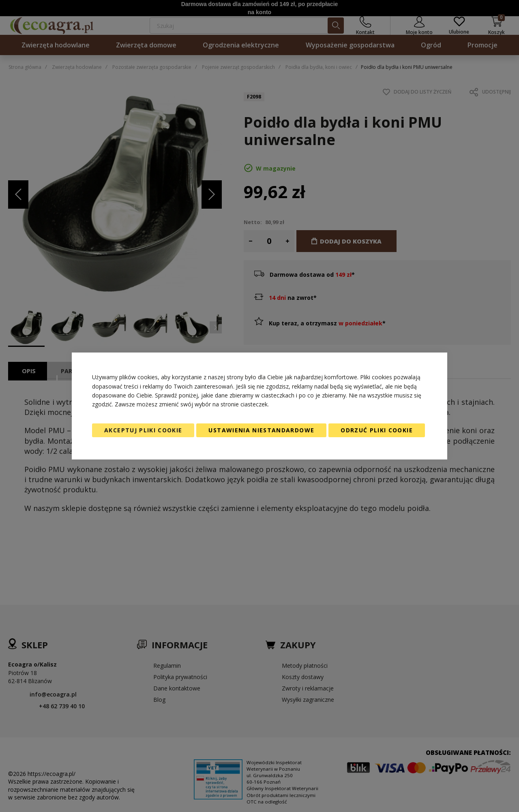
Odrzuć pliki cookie (377, 430)
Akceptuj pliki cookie (143, 430)
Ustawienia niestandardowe (261, 430)
